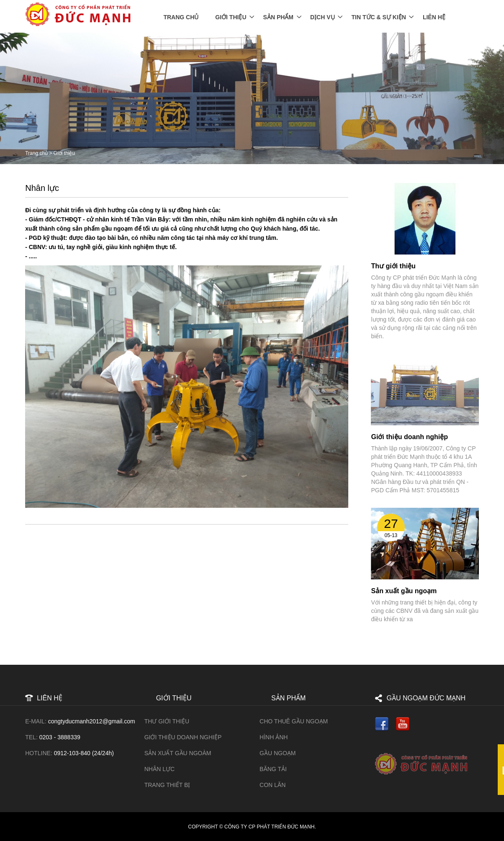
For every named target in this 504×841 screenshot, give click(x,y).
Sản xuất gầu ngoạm (404, 590)
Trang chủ (181, 17)
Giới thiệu (231, 17)
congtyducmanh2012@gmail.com (92, 721)
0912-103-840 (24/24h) (84, 752)
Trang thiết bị (167, 784)
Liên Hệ (434, 17)
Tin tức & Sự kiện (379, 17)
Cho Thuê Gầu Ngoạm (294, 721)
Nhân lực (159, 768)
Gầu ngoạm (278, 752)
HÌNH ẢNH (274, 737)
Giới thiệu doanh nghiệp (409, 436)
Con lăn (273, 784)
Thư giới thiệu (393, 266)
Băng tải (273, 768)
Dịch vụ (323, 17)
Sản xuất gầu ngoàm (178, 752)
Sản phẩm (278, 17)
